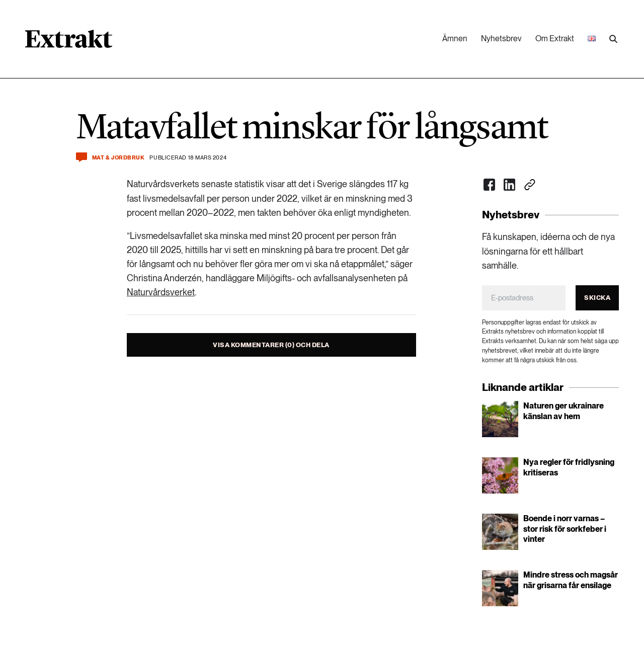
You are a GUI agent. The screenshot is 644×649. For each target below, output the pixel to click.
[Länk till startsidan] (69, 42)
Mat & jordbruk (118, 158)
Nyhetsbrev (501, 38)
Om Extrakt (555, 38)
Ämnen (455, 38)
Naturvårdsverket (161, 292)
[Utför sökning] (613, 39)
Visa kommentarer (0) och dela (271, 345)
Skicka (597, 298)
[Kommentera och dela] (82, 157)
